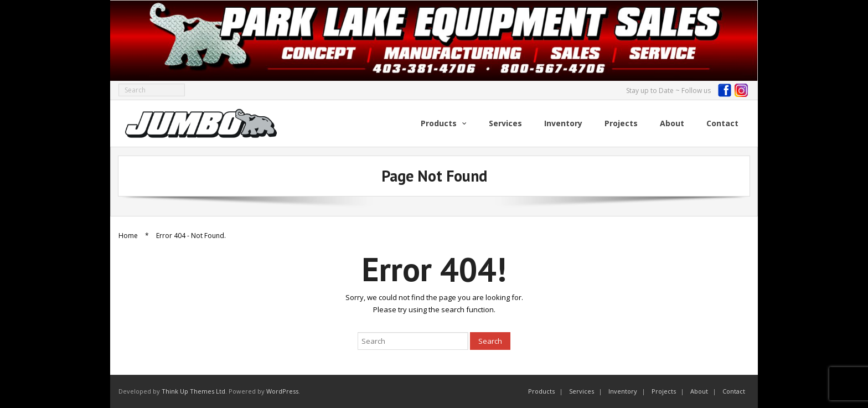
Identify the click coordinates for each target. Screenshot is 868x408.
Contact (734, 391)
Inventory (623, 391)
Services (582, 391)
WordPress (282, 391)
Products (541, 391)
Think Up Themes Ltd (193, 391)
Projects (664, 391)
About (699, 391)
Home (128, 236)
